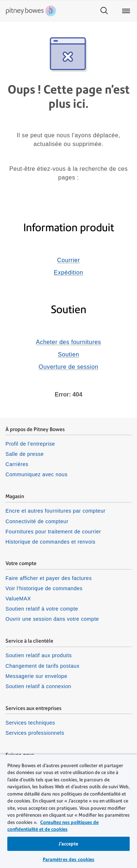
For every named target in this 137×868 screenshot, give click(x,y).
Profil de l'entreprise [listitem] (30, 444)
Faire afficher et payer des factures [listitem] (49, 578)
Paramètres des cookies (69, 859)
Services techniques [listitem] (30, 723)
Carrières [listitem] (17, 464)
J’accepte (68, 844)
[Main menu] (126, 11)
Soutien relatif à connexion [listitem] (38, 686)
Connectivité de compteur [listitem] (37, 521)
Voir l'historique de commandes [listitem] (44, 588)
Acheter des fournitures (68, 342)
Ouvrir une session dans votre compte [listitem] (52, 619)
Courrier (68, 260)
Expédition (68, 273)
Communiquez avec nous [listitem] (37, 474)
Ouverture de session (68, 367)
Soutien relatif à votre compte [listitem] (42, 609)
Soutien (68, 354)
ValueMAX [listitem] (18, 599)
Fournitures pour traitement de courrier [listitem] (53, 532)
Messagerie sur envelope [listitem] (36, 676)
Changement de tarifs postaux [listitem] (42, 666)
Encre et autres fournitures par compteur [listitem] (56, 511)
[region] (68, 811)
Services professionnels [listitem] (35, 733)
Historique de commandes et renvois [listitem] (50, 542)
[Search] (104, 11)
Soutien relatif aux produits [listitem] (39, 655)
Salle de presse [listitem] (25, 454)
